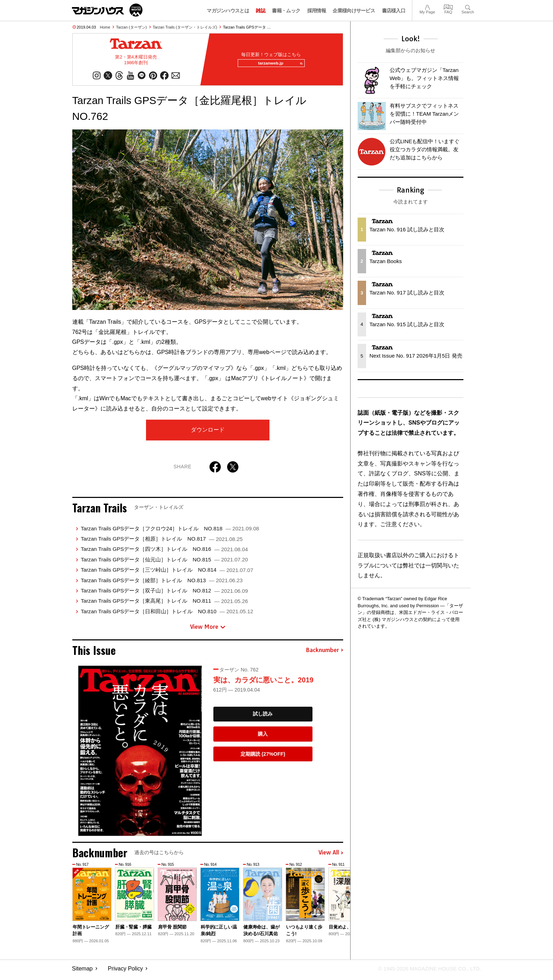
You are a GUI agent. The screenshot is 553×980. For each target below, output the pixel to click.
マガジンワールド (107, 10)
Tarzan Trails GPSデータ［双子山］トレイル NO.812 (164, 593)
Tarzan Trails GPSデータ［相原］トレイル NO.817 (162, 541)
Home (105, 27)
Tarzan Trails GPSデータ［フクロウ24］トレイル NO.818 (170, 531)
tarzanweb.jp (278, 65)
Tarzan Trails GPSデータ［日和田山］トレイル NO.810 (167, 614)
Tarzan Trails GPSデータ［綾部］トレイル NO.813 (162, 583)
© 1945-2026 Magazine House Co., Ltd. (425, 971)
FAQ (448, 7)
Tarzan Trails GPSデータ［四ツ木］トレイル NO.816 (164, 552)
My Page (427, 7)
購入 (263, 737)
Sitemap (82, 971)
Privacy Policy (126, 971)
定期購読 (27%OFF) (263, 757)
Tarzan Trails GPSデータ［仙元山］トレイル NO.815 (164, 562)
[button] (337, 902)
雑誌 (260, 11)
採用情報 (317, 11)
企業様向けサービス (354, 11)
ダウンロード (208, 433)
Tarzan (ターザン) (131, 27)
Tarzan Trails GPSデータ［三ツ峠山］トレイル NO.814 (167, 573)
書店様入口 (394, 11)
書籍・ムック (286, 11)
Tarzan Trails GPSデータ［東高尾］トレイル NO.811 (164, 604)
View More (208, 629)
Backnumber (324, 653)
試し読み (263, 717)
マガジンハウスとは (228, 11)
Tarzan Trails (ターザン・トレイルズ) (185, 27)
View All (331, 856)
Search (468, 7)
